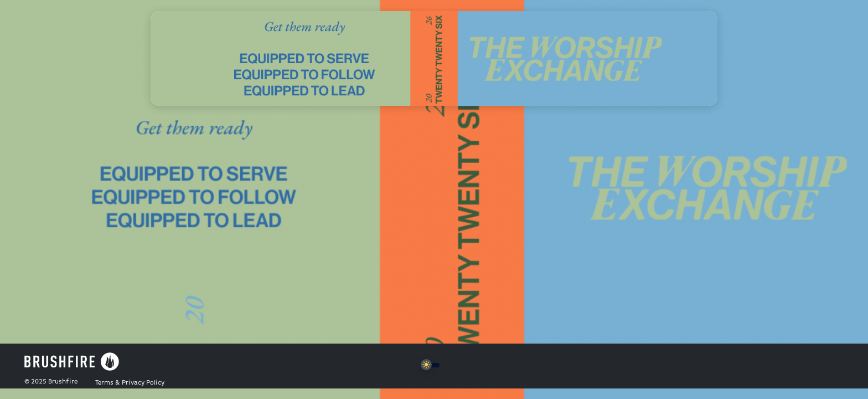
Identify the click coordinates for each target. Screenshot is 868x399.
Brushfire (63, 382)
